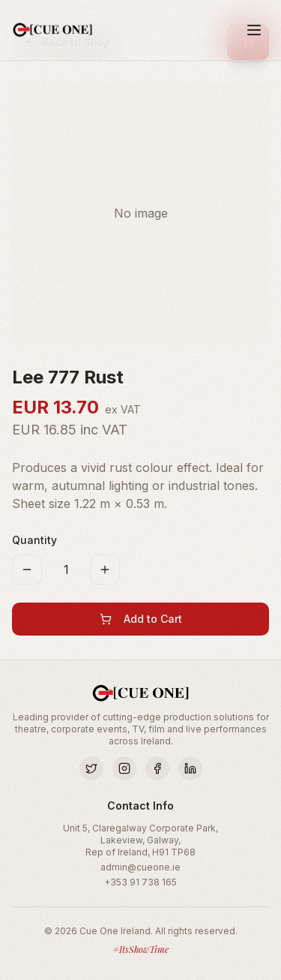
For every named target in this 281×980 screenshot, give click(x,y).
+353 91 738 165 (140, 882)
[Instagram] (124, 768)
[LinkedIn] (190, 768)
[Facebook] (157, 768)
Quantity (34, 540)
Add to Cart (141, 619)
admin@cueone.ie (140, 867)
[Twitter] (91, 768)
